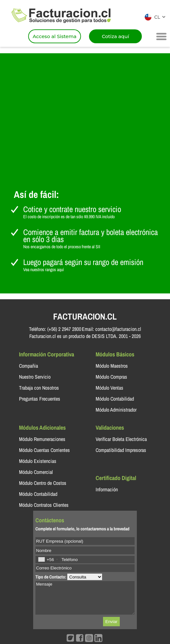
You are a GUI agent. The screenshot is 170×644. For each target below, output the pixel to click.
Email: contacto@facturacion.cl (111, 329)
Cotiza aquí (115, 36)
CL (157, 17)
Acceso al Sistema (54, 36)
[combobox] (48, 560)
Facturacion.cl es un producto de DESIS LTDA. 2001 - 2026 (85, 336)
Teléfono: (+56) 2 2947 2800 (55, 329)
